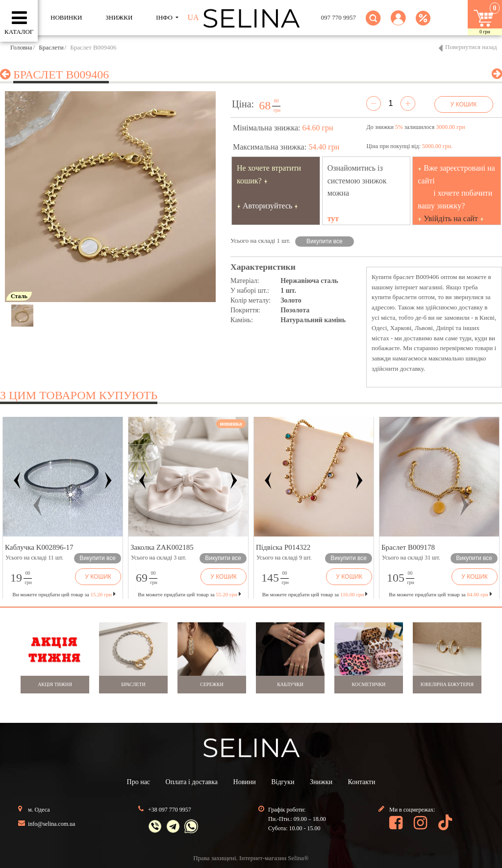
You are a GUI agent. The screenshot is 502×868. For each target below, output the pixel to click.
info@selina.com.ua (51, 824)
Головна (21, 47)
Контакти (362, 782)
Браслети (51, 47)
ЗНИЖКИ (119, 17)
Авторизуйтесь (268, 206)
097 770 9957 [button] (339, 17)
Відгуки (283, 782)
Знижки (321, 782)
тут (333, 218)
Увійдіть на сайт (451, 218)
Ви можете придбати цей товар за (189, 594)
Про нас (139, 782)
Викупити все (325, 241)
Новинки (66, 17)
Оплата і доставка (192, 782)
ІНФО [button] (165, 17)
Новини (245, 782)
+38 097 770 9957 (170, 810)
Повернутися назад (471, 47)
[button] (398, 24)
